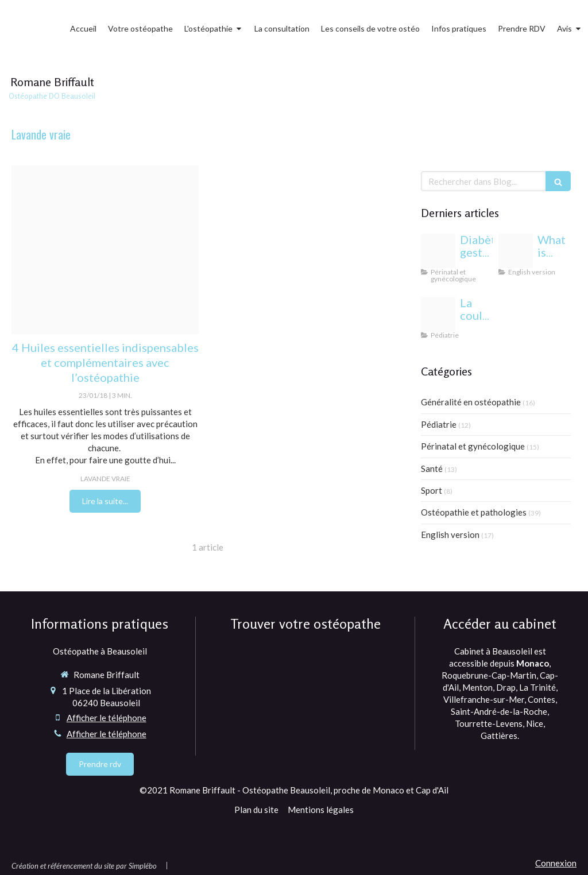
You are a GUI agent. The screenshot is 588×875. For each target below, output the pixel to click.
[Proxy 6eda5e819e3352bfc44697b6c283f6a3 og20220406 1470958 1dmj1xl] (516, 251)
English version (450, 535)
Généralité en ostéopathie (471, 402)
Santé (432, 469)
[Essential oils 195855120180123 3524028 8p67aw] (105, 250)
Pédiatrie (439, 424)
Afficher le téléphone (107, 718)
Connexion (556, 863)
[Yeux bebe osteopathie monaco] (438, 314)
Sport (432, 490)
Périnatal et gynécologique (473, 446)
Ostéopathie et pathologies (474, 512)
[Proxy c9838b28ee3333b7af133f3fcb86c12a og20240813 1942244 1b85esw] (438, 251)
